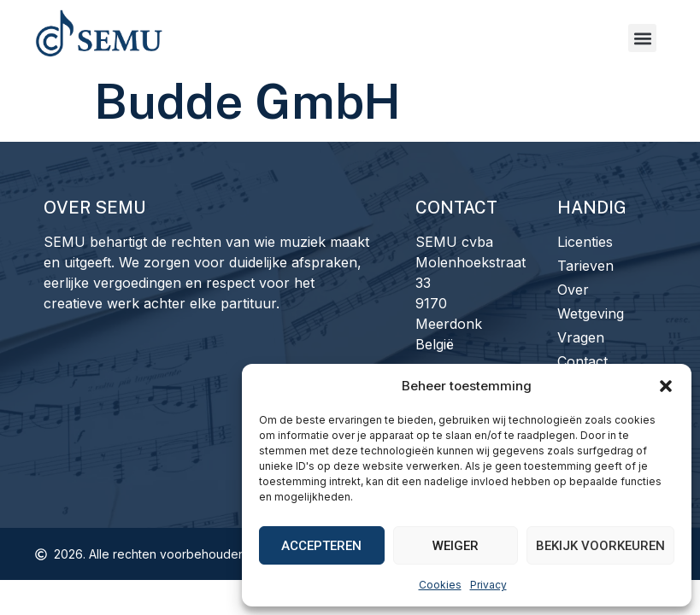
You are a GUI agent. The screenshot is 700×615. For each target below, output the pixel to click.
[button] (666, 386)
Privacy (488, 585)
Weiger (456, 546)
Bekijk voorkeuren (600, 546)
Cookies (440, 585)
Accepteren (321, 546)
